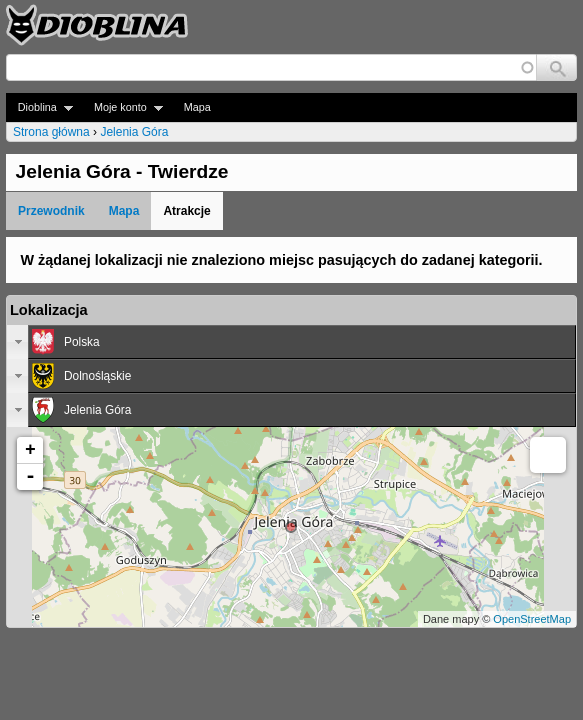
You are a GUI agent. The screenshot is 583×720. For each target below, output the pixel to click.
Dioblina (39, 107)
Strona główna (51, 132)
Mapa (197, 107)
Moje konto (122, 107)
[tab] (291, 342)
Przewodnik (51, 211)
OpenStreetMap (532, 619)
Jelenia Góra (134, 132)
